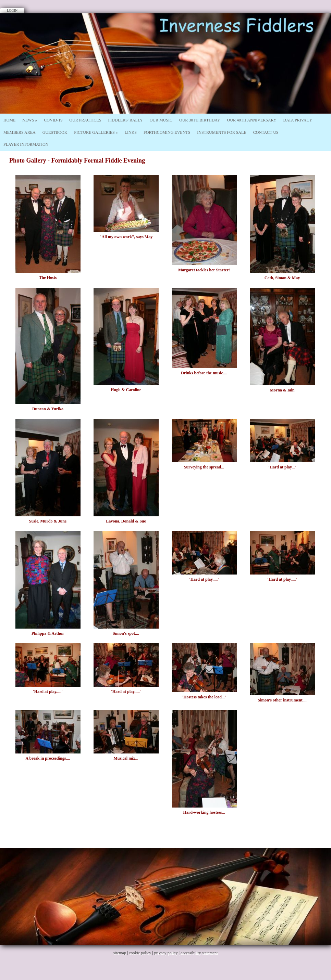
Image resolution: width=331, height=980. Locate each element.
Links (131, 132)
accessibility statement (199, 953)
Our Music (161, 120)
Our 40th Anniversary (252, 120)
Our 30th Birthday (200, 120)
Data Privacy (298, 120)
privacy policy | (167, 953)
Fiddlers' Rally (125, 120)
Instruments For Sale (222, 132)
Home (9, 120)
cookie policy (140, 953)
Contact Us (266, 132)
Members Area (20, 132)
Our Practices (85, 120)
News (30, 120)
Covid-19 (53, 120)
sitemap (120, 953)
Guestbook (55, 132)
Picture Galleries (96, 132)
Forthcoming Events (167, 132)
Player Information (26, 144)
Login (12, 10)
